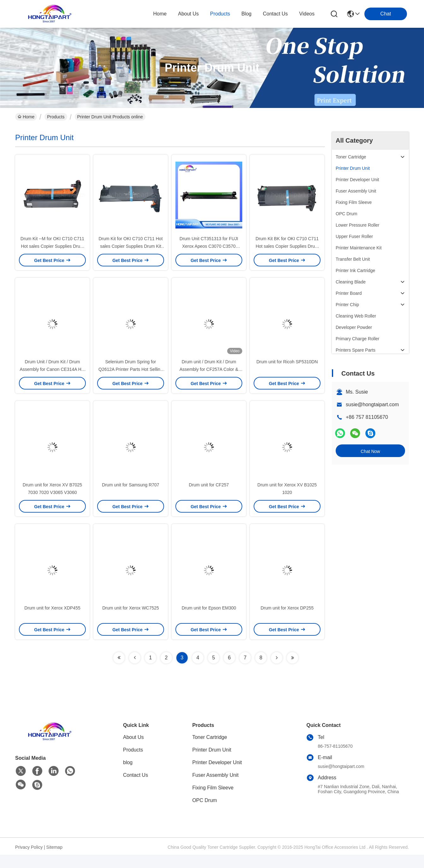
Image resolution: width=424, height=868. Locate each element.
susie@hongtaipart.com (372, 404)
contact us (275, 14)
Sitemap (54, 847)
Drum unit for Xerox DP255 (287, 608)
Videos (307, 14)
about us (188, 14)
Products (56, 117)
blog (246, 14)
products (220, 14)
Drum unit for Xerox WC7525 (131, 608)
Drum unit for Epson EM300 (209, 608)
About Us (133, 737)
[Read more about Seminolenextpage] (119, 658)
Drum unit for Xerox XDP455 (52, 608)
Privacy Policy (29, 847)
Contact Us (135, 775)
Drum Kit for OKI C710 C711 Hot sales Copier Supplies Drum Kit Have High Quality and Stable (130, 246)
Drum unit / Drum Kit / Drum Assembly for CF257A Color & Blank (209, 369)
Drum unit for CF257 (209, 485)
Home (160, 14)
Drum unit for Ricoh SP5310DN (287, 362)
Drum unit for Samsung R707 (130, 485)
